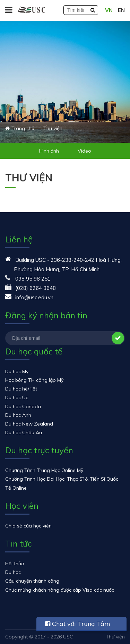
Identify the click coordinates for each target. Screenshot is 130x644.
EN (121, 10)
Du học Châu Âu (24, 432)
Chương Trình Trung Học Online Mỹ (44, 470)
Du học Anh (18, 415)
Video (84, 151)
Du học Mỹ (17, 371)
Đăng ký (118, 338)
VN (109, 10)
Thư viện (115, 637)
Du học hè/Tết (21, 389)
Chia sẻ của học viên (28, 526)
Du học (13, 572)
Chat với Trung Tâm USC (78, 625)
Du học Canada (23, 406)
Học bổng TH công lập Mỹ (34, 380)
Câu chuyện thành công (32, 581)
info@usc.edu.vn (34, 297)
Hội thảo (15, 564)
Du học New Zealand (29, 424)
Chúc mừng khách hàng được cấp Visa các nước (60, 590)
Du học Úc (17, 397)
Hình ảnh (49, 151)
